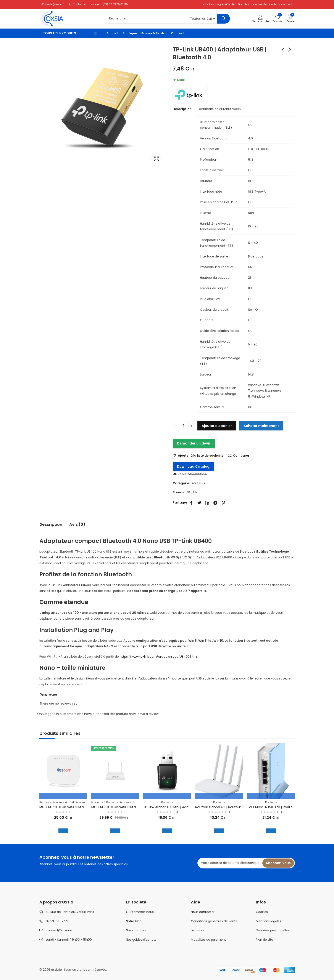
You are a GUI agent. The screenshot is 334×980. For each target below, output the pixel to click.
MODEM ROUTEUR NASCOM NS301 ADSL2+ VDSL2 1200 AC (135, 807)
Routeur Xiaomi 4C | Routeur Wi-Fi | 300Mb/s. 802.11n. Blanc (242, 807)
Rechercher (224, 19)
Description (51, 524)
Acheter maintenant (261, 426)
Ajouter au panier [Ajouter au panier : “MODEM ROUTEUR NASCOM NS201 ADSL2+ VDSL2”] (63, 830)
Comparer (241, 456)
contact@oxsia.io (59, 930)
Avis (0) (77, 524)
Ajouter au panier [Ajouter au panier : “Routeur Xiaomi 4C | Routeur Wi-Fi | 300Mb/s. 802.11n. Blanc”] (219, 830)
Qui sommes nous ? (141, 912)
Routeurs (198, 483)
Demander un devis (194, 443)
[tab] (51, 525)
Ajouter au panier (217, 426)
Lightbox (157, 159)
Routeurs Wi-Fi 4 (63, 802)
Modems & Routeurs (105, 802)
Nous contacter (203, 912)
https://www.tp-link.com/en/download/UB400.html (159, 657)
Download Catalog (193, 466)
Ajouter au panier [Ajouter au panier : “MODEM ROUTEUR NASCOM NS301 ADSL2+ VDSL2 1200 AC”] (115, 830)
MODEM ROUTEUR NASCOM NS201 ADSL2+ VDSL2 (76, 807)
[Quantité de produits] (184, 426)
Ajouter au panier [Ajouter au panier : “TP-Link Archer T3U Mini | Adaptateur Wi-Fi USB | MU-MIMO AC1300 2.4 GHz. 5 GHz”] (167, 830)
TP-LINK (192, 492)
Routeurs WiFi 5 (86, 802)
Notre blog (134, 921)
